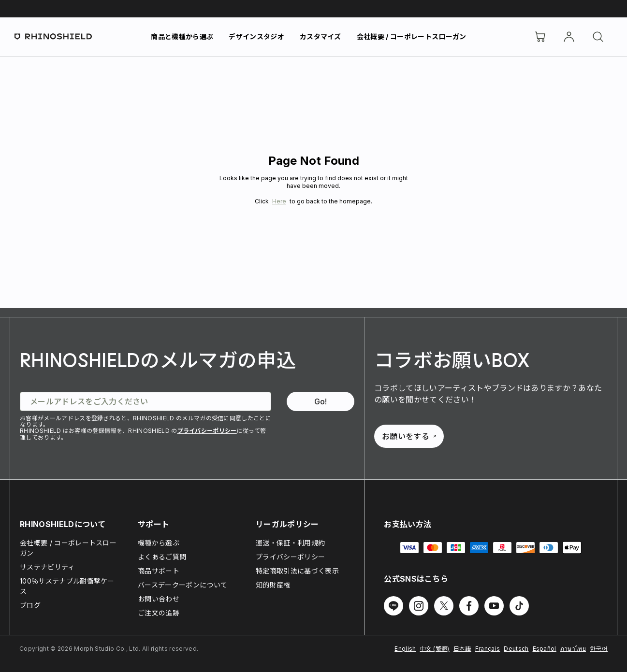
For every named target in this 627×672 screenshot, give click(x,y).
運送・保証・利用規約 (290, 543)
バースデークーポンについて (182, 585)
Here (279, 201)
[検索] (598, 37)
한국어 (599, 649)
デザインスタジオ (256, 36)
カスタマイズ (321, 36)
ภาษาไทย (573, 649)
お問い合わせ (159, 599)
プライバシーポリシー (207, 431)
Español (545, 649)
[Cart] (540, 37)
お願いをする (409, 436)
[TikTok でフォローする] (519, 606)
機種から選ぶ (159, 543)
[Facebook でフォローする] (469, 606)
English (405, 649)
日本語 (462, 649)
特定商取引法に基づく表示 (297, 571)
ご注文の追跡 (159, 613)
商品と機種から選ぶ (182, 36)
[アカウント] (569, 37)
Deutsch (516, 649)
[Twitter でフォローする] (444, 606)
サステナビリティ (47, 567)
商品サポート (159, 571)
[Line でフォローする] (394, 606)
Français (488, 649)
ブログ (30, 605)
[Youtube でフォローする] (494, 606)
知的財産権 (273, 585)
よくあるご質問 (162, 557)
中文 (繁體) (435, 649)
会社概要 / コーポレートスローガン (412, 36)
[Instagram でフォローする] (419, 606)
